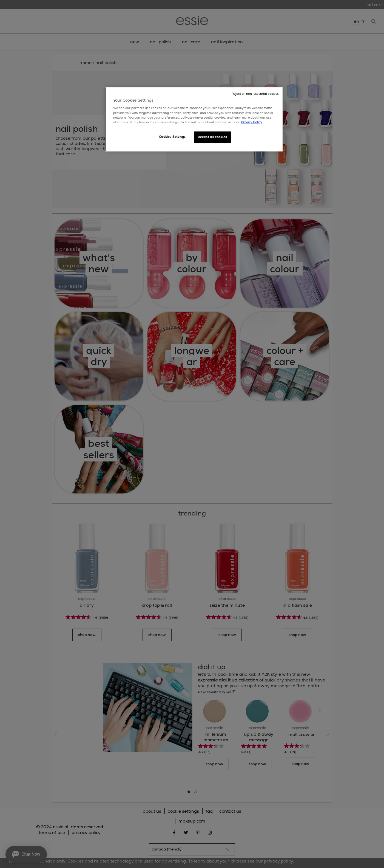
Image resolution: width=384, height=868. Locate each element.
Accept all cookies (212, 137)
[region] (194, 119)
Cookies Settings (172, 137)
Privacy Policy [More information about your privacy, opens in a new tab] (251, 122)
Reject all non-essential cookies (255, 94)
